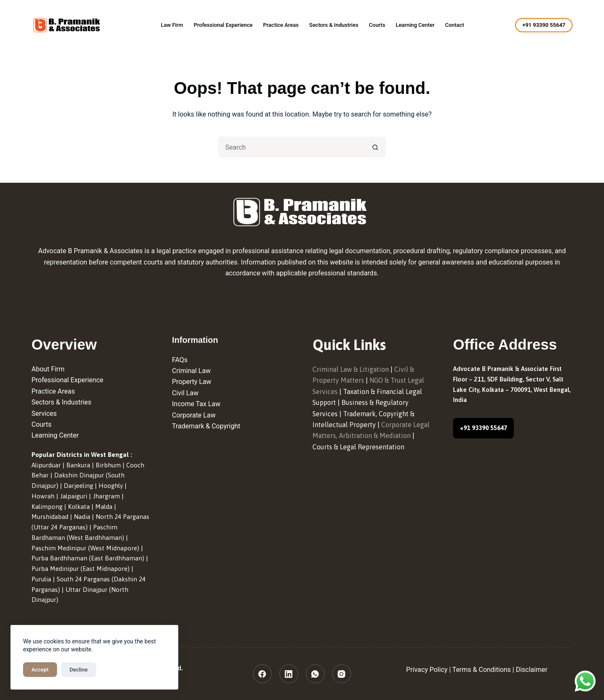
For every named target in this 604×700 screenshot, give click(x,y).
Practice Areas (281, 25)
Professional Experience (223, 25)
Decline (79, 670)
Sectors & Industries (334, 25)
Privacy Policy (427, 670)
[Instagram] (342, 674)
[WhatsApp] (315, 674)
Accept (40, 670)
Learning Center (415, 25)
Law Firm (172, 25)
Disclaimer (532, 670)
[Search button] (375, 147)
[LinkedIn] (289, 674)
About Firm (48, 369)
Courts (377, 25)
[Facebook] (262, 674)
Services (44, 414)
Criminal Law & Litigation (351, 369)
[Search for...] (292, 147)
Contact (455, 25)
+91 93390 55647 (544, 25)
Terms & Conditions (482, 670)
